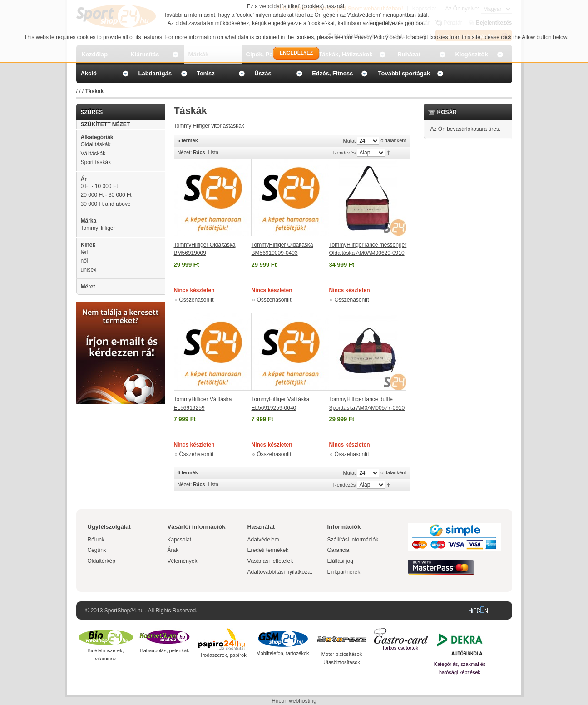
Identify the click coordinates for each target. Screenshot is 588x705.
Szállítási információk (353, 540)
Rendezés (345, 153)
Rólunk (96, 540)
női (84, 261)
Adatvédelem (263, 540)
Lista (213, 152)
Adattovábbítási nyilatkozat (280, 572)
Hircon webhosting (294, 701)
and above (106, 204)
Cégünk (97, 550)
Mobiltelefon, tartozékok (282, 653)
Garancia (338, 550)
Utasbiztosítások (342, 662)
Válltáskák (93, 154)
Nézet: (185, 152)
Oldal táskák (96, 144)
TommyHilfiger (98, 228)
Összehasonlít (197, 300)
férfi (85, 252)
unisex (89, 270)
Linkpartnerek (344, 572)
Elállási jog (340, 561)
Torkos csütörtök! (401, 648)
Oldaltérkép (101, 561)
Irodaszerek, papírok (223, 655)
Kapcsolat (180, 540)
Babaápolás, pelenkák (164, 650)
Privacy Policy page (378, 37)
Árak (173, 550)
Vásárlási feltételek (270, 561)
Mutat (350, 141)
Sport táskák (96, 162)
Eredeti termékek (268, 550)
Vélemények (183, 561)
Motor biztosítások (342, 654)
